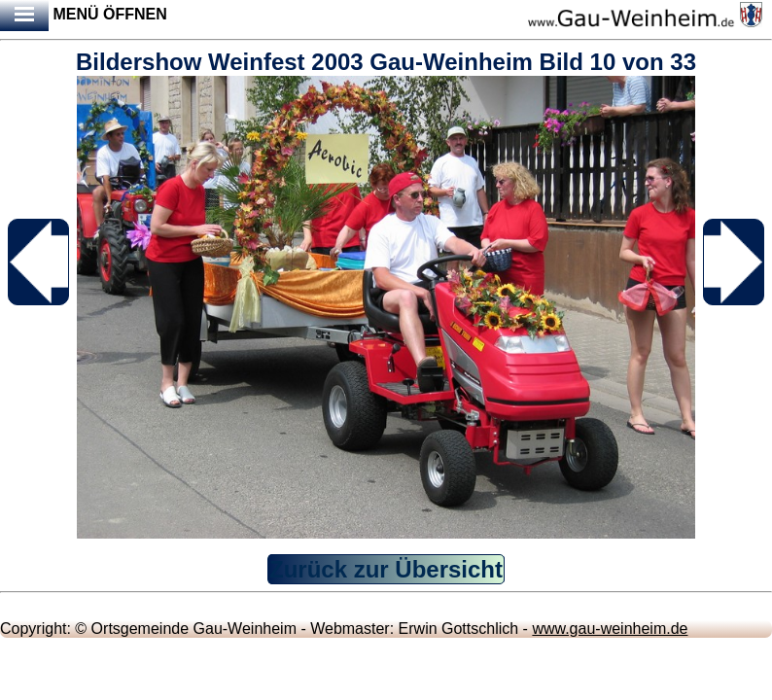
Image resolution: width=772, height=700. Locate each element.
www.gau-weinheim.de (610, 629)
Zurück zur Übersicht (386, 569)
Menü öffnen (84, 16)
